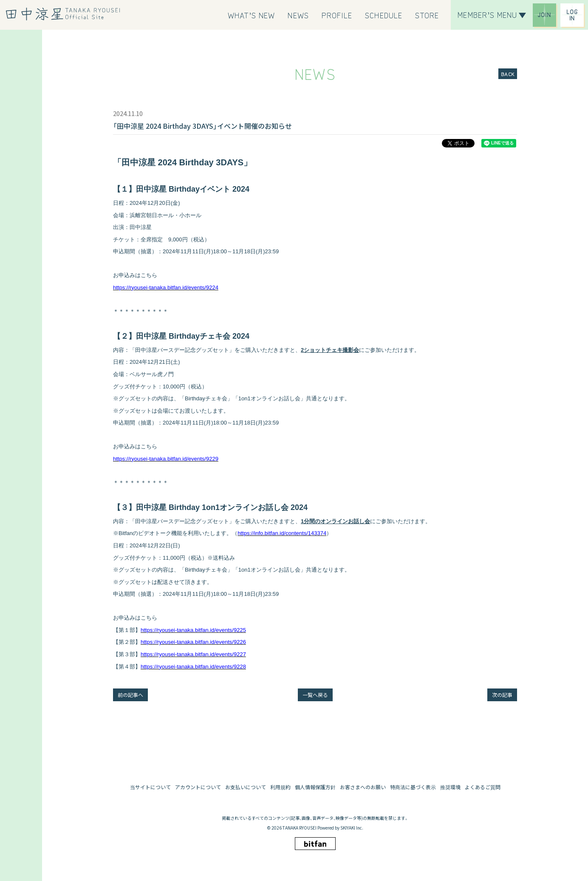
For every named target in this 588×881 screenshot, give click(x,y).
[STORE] (427, 15)
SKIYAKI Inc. (352, 828)
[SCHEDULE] (384, 15)
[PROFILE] (337, 15)
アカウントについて (198, 787)
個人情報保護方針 (315, 787)
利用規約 (280, 787)
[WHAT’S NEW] (252, 15)
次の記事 (502, 695)
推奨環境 (450, 787)
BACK (508, 74)
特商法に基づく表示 (413, 787)
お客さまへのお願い (363, 787)
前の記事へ (130, 695)
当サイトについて (150, 787)
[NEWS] (298, 15)
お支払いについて (246, 787)
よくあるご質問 (483, 787)
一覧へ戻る (315, 695)
